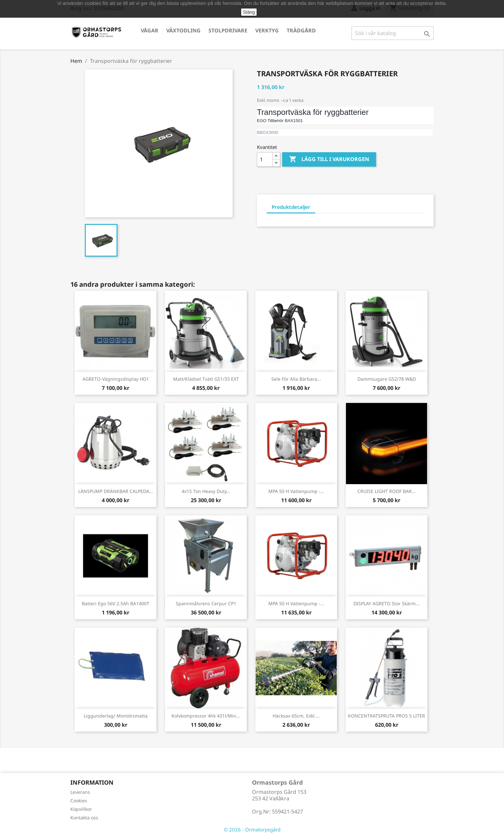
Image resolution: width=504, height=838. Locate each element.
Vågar (150, 30)
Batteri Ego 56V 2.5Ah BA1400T (116, 603)
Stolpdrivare (228, 30)
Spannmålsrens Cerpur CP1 (206, 603)
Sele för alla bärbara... (296, 379)
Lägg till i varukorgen (329, 159)
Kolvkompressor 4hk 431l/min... (206, 716)
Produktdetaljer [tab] (291, 207)
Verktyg (267, 30)
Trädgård (301, 30)
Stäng (249, 12)
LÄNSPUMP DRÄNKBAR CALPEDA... (116, 491)
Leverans (80, 792)
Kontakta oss (84, 818)
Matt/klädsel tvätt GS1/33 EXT (206, 379)
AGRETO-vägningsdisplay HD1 (116, 379)
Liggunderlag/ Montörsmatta (116, 716)
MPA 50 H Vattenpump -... (296, 491)
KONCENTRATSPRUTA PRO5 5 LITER (387, 716)
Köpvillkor (81, 809)
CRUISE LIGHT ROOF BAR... (387, 491)
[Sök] (393, 33)
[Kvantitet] (265, 159)
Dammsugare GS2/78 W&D (387, 379)
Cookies (79, 801)
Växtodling (183, 30)
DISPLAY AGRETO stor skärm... (387, 603)
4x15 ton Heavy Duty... (206, 491)
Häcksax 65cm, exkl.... (296, 716)
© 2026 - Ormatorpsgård (252, 829)
